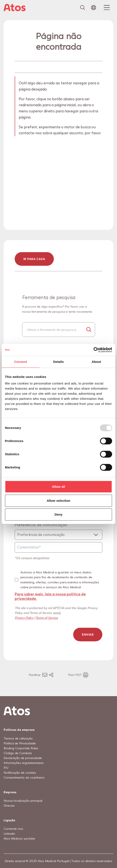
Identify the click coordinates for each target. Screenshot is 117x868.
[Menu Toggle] (106, 8)
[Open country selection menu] (94, 8)
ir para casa (34, 259)
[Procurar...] (89, 330)
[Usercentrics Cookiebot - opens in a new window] (93, 350)
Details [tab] (58, 362)
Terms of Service (47, 618)
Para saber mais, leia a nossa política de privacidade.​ (50, 596)
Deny (58, 514)
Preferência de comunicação (41, 525)
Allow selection (59, 501)
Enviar (88, 634)
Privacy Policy (24, 618)
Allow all (58, 487)
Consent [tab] (21, 362)
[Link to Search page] (83, 8)
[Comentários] (58, 547)
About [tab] (96, 362)
